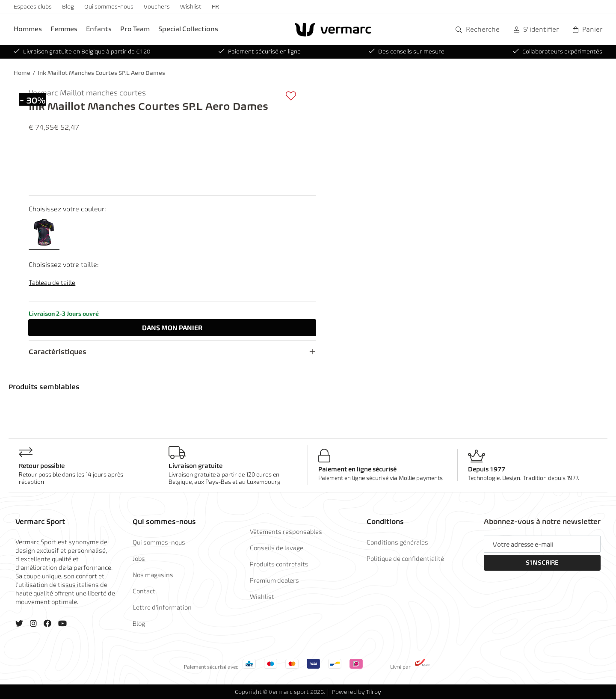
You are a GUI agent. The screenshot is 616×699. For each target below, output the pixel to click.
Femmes (64, 29)
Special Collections (188, 29)
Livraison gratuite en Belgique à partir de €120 (82, 52)
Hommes (28, 29)
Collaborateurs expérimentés (558, 52)
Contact (144, 591)
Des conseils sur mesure (407, 52)
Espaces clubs (33, 7)
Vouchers (157, 7)
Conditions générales (397, 542)
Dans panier (172, 327)
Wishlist (191, 7)
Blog (68, 7)
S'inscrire (542, 563)
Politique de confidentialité (405, 558)
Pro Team (135, 29)
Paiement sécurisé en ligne (260, 52)
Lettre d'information (162, 607)
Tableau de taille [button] (52, 282)
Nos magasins (153, 575)
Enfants (99, 29)
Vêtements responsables (286, 531)
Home (22, 73)
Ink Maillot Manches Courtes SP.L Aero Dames (101, 73)
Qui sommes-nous (109, 7)
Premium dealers (274, 580)
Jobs (139, 558)
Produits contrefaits (279, 564)
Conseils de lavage (277, 548)
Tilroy (374, 692)
